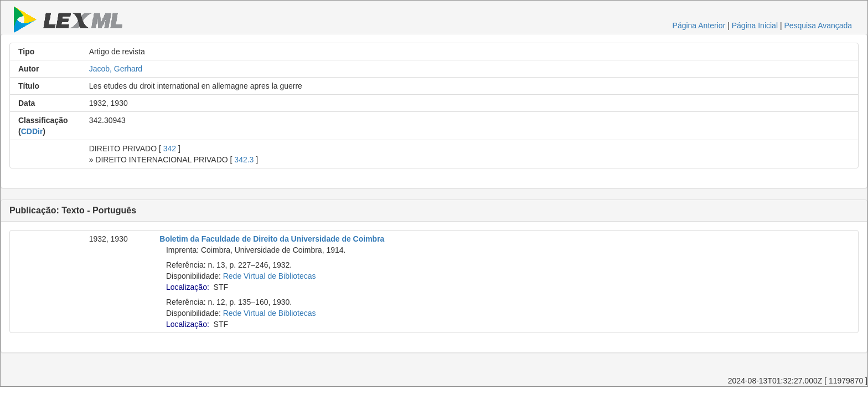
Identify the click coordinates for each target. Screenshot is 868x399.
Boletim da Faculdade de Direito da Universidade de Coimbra (272, 239)
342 (170, 149)
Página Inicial (755, 25)
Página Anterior (699, 25)
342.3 (244, 160)
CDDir (32, 131)
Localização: (188, 287)
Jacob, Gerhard (116, 69)
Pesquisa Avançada (818, 25)
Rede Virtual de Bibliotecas (270, 276)
